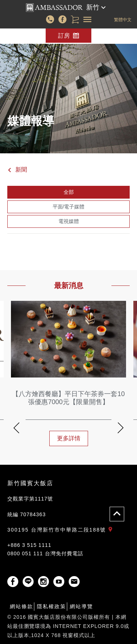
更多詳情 (69, 438)
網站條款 (22, 606)
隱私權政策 (52, 606)
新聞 (17, 170)
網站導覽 (81, 606)
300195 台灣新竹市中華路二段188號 (61, 530)
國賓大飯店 (54, 8)
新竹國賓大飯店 (30, 483)
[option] (68, 377)
